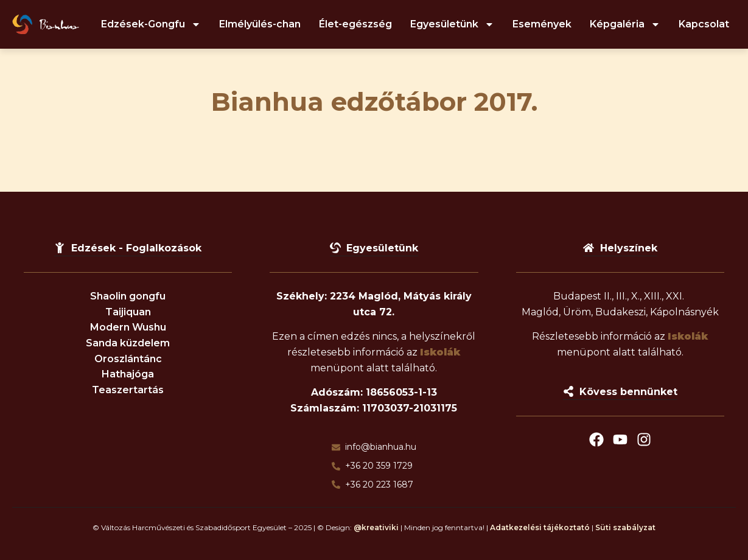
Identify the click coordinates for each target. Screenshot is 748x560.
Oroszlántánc (128, 359)
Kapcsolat (704, 24)
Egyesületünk (452, 24)
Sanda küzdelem (128, 343)
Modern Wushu (128, 327)
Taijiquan (128, 312)
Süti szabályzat (625, 527)
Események (542, 24)
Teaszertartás (128, 390)
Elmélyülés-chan (260, 24)
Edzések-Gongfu (151, 24)
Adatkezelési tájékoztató (540, 527)
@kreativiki (376, 527)
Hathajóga (128, 374)
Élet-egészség (355, 24)
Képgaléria (625, 24)
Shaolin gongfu (128, 296)
